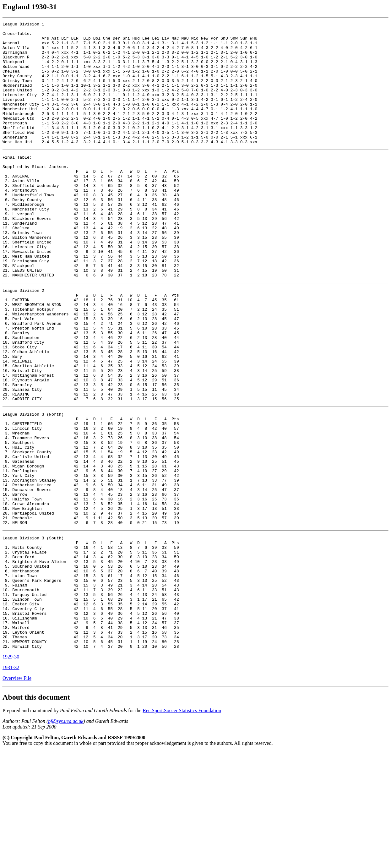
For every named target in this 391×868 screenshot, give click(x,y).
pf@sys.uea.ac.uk (66, 838)
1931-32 (11, 784)
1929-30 (11, 774)
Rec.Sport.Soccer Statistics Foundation (182, 827)
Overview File (17, 795)
